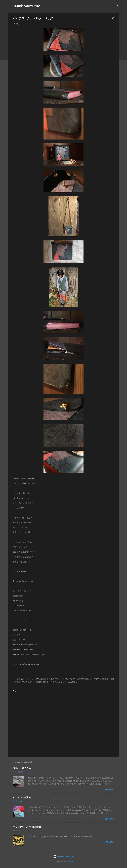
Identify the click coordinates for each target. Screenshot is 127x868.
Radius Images (70, 861)
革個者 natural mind (27, 6)
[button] (113, 18)
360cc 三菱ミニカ (23, 768)
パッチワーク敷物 (22, 797)
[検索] (118, 7)
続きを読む (109, 790)
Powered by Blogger (64, 856)
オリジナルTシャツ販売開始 (27, 827)
